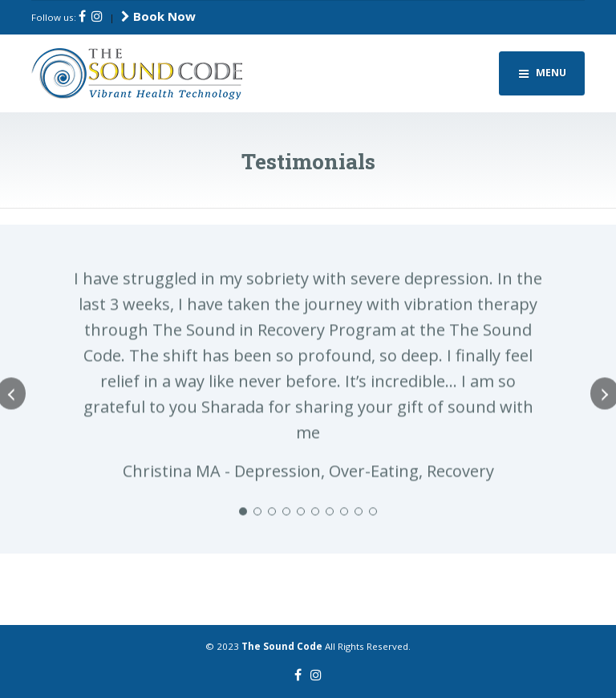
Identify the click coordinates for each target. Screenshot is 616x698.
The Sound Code (282, 646)
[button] (243, 527)
